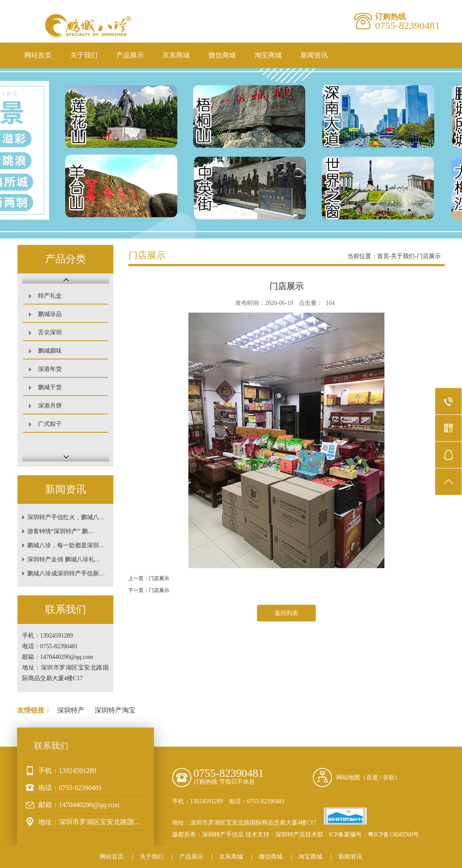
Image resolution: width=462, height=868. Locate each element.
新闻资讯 (314, 55)
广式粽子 (50, 424)
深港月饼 (50, 406)
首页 (383, 256)
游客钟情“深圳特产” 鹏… (61, 531)
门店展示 (429, 256)
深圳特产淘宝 (115, 710)
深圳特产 (71, 710)
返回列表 (286, 613)
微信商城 (222, 55)
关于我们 (84, 55)
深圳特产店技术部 (299, 835)
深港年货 (50, 369)
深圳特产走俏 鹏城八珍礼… (64, 559)
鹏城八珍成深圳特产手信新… (66, 573)
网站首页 (38, 55)
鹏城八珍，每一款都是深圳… (66, 545)
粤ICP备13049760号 (393, 835)
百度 (372, 777)
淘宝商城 (268, 55)
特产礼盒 (50, 296)
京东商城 (176, 55)
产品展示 (130, 55)
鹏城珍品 (50, 314)
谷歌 (389, 777)
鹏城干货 (50, 387)
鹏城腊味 (50, 351)
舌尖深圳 (50, 332)
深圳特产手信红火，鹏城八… (66, 517)
